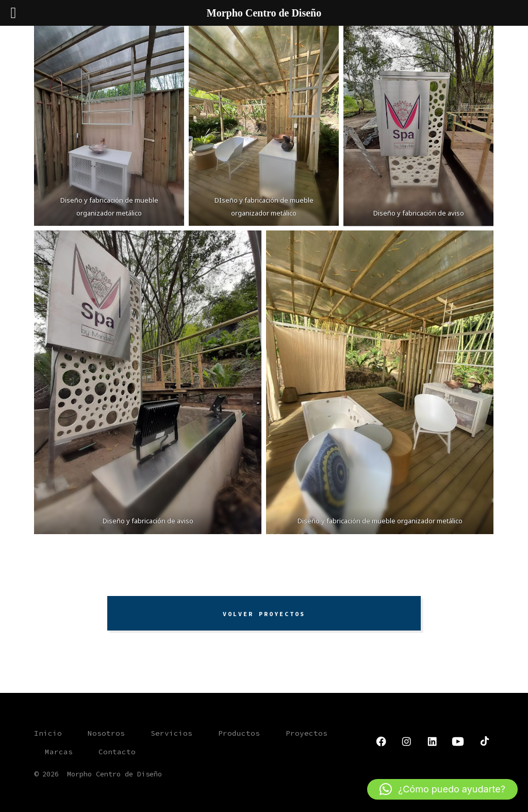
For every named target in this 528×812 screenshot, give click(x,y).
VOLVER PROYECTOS (264, 614)
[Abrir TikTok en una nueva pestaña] (484, 741)
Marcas (59, 752)
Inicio (48, 733)
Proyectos (307, 733)
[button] (442, 789)
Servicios (171, 733)
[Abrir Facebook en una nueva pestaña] (381, 741)
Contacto (117, 752)
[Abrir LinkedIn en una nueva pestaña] (432, 741)
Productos (239, 733)
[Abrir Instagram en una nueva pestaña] (406, 741)
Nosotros (106, 733)
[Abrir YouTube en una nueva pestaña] (458, 741)
